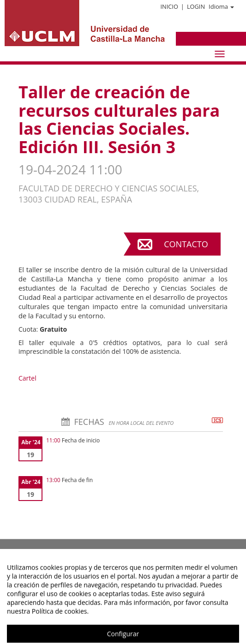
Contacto (186, 244)
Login (196, 6)
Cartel (27, 378)
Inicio (169, 6)
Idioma (221, 6)
